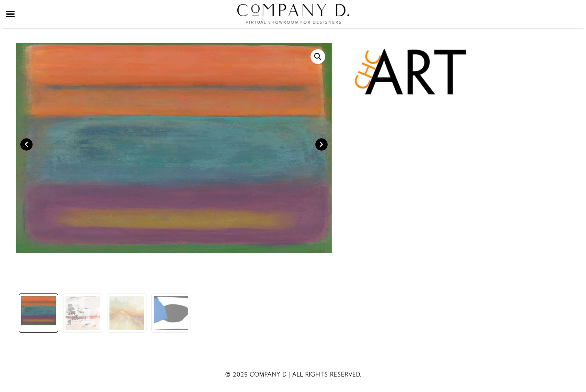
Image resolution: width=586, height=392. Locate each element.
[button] (318, 57)
